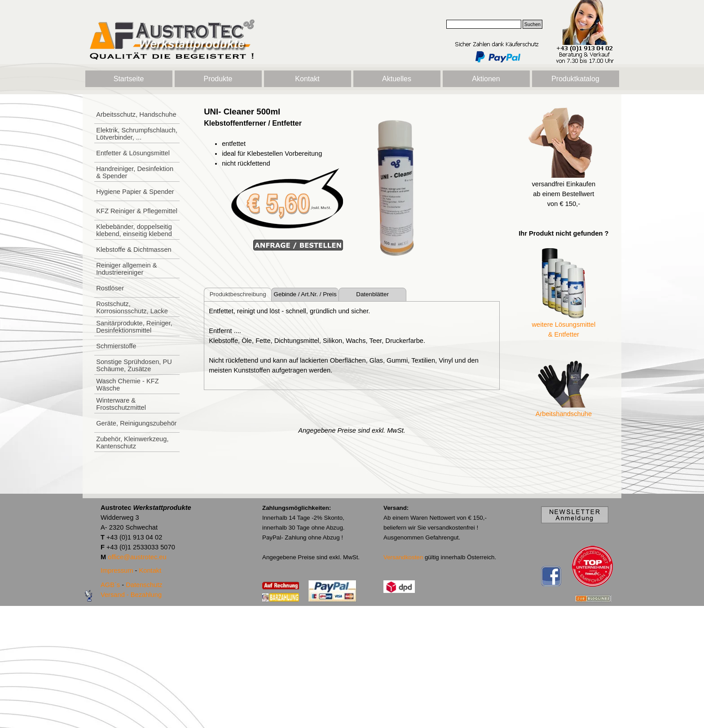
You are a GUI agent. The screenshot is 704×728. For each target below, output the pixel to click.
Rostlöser (110, 288)
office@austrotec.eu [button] (137, 557)
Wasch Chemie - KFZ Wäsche (128, 385)
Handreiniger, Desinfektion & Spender (135, 172)
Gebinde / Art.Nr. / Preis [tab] (305, 294)
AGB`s (110, 585)
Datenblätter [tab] (372, 294)
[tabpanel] (273, 179)
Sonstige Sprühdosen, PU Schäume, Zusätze (134, 365)
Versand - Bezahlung (131, 595)
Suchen (532, 24)
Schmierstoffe (116, 346)
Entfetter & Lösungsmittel (133, 153)
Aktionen (486, 79)
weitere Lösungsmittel (564, 325)
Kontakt (307, 79)
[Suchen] (484, 24)
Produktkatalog (575, 79)
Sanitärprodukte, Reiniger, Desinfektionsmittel (134, 327)
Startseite (129, 79)
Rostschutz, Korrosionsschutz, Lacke (132, 307)
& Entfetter (564, 334)
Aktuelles (397, 79)
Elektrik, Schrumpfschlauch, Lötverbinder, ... (137, 134)
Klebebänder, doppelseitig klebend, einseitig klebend (134, 230)
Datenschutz (144, 585)
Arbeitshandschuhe (564, 414)
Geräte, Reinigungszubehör (136, 423)
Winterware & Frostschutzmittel (121, 404)
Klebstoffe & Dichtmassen (134, 250)
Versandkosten (403, 557)
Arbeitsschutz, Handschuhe (136, 114)
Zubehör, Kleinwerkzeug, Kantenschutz (132, 443)
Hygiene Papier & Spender (135, 192)
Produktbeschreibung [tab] (238, 294)
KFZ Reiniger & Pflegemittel (137, 211)
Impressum (117, 570)
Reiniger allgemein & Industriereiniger (126, 269)
